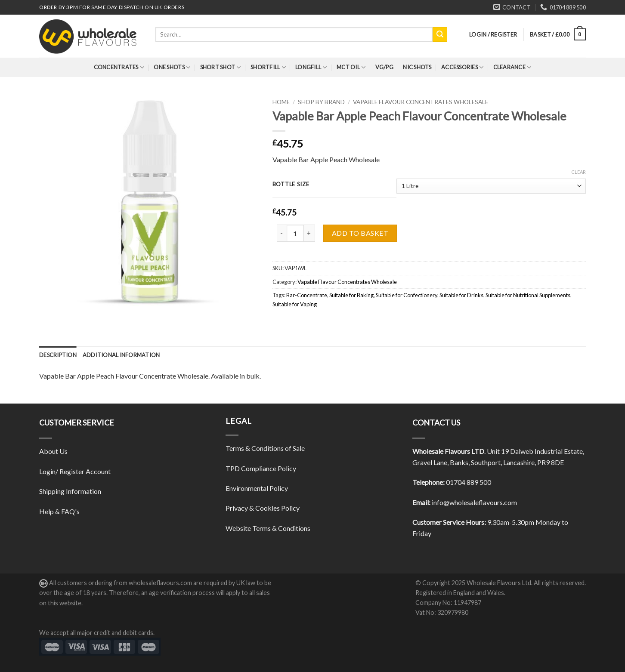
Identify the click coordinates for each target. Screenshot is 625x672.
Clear (579, 172)
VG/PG (384, 67)
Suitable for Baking (351, 295)
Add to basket (360, 233)
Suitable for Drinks (461, 295)
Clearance (512, 67)
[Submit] (440, 34)
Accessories (462, 67)
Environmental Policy (257, 488)
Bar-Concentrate (307, 295)
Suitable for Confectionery (407, 295)
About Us (53, 451)
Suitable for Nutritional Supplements (528, 295)
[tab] (58, 355)
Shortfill (268, 67)
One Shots (172, 67)
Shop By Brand (321, 102)
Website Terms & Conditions (268, 528)
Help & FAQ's (59, 511)
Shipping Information (70, 491)
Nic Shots (417, 67)
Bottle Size (291, 185)
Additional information (121, 355)
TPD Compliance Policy (261, 468)
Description (58, 355)
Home (281, 102)
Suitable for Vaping (295, 304)
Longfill (311, 67)
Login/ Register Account (75, 471)
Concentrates (119, 67)
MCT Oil (351, 67)
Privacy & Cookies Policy (263, 508)
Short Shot (221, 67)
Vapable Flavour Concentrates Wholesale (421, 102)
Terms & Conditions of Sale (265, 448)
